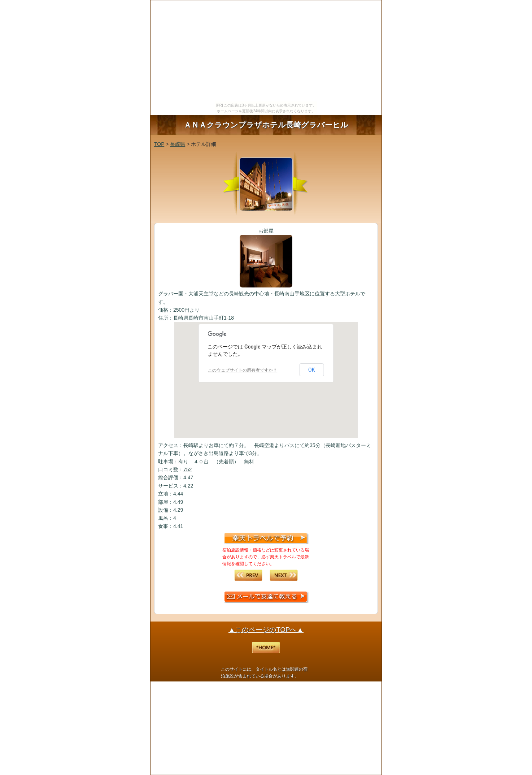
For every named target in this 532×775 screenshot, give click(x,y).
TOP (159, 144)
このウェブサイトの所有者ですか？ (243, 370)
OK (311, 370)
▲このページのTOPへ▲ (266, 630)
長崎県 (178, 144)
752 (187, 469)
